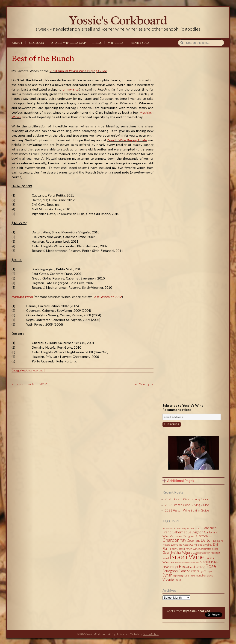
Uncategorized (35, 370)
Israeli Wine (187, 556)
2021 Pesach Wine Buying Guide (187, 510)
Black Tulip (196, 528)
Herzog (215, 553)
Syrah (167, 575)
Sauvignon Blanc (174, 571)
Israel (166, 558)
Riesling (200, 567)
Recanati (187, 566)
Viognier (169, 579)
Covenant (193, 541)
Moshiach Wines (22, 297)
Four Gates (177, 549)
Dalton (207, 540)
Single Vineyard (206, 571)
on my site (71, 89)
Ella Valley (206, 545)
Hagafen (205, 553)
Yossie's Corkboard (118, 20)
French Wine (191, 549)
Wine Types (140, 43)
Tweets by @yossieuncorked (184, 621)
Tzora (192, 576)
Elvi (215, 544)
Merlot (205, 562)
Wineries (116, 43)
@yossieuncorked (197, 611)
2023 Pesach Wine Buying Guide (187, 499)
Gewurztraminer (209, 549)
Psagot (174, 567)
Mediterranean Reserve (187, 562)
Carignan (189, 536)
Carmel (201, 536)
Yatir (179, 580)
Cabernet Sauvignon (187, 532)
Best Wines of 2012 (107, 297)
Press (97, 43)
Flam (166, 548)
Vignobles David (204, 575)
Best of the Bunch (43, 58)
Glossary (37, 43)
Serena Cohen (151, 634)
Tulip (187, 576)
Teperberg (178, 576)
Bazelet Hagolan (182, 528)
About (17, 43)
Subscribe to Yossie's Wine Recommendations (183, 407)
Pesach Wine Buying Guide (127, 140)
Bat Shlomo (168, 528)
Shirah (192, 571)
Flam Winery (143, 384)
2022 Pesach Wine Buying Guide (187, 505)
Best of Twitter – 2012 (29, 384)
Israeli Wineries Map (68, 43)
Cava (210, 536)
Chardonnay (174, 540)
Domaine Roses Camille (185, 545)
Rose (211, 566)
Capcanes (176, 536)
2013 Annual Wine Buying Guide (78, 71)
